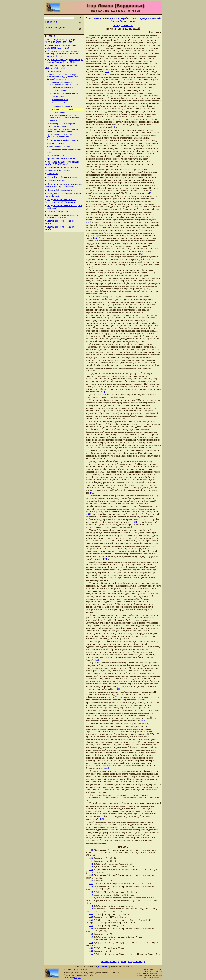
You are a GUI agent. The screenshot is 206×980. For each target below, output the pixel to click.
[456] (129, 527)
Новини (51, 36)
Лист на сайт (51, 22)
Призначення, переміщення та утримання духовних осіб (61, 143)
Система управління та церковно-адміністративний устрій (62, 132)
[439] (110, 37)
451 (91, 898)
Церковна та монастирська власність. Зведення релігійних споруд (64, 137)
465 (91, 954)
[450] (106, 294)
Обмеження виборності (62, 108)
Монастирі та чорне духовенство (65, 98)
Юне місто (52, 185)
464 (91, 951)
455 (91, 917)
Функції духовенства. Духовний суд (63, 148)
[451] (147, 341)
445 (91, 875)
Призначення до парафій (62, 115)
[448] (96, 238)
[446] (149, 193)
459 (91, 934)
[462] (143, 721)
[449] (140, 254)
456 (91, 920)
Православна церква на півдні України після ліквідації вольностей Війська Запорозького (63, 80)
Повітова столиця (56, 193)
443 (91, 867)
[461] (117, 689)
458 (91, 928)
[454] (88, 514)
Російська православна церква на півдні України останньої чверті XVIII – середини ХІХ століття (63, 55)
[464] (101, 819)
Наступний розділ (137, 962)
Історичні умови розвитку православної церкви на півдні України (65, 86)
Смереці (77, 978)
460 (91, 937)
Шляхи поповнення (60, 104)
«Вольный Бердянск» (58, 226)
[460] (96, 660)
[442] (149, 87)
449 (91, 892)
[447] (88, 222)
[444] (123, 167)
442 (91, 864)
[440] (107, 72)
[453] (93, 493)
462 (91, 943)
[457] (135, 538)
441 (91, 861)
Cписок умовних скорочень (59, 165)
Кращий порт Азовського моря (62, 189)
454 (91, 914)
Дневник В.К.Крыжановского (61, 203)
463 (91, 948)
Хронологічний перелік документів (62, 168)
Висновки (53, 127)
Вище (124, 962)
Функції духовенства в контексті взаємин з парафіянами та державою (65, 123)
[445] (95, 188)
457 (91, 926)
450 (91, 895)
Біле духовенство (59, 101)
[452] (102, 392)
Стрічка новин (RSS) (55, 28)
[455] (134, 522)
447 (91, 884)
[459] (109, 580)
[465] (109, 843)
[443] (114, 127)
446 (91, 881)
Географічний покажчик (60, 155)
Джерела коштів (59, 118)
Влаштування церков (60, 94)
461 (91, 940)
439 (91, 850)
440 (91, 858)
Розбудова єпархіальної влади (64, 91)
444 (91, 870)
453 (91, 909)
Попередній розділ (110, 962)
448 (91, 886)
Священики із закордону (62, 111)
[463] (106, 768)
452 (91, 906)
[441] (136, 80)
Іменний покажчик (57, 152)
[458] (106, 559)
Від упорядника (54, 74)
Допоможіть (103, 967)
